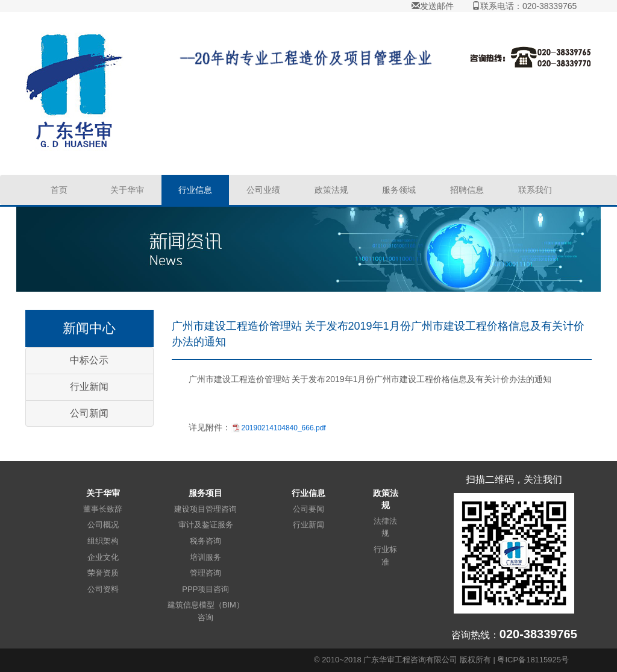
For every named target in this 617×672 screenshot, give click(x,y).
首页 (59, 190)
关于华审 (127, 190)
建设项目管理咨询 (205, 509)
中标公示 (89, 360)
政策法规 (331, 190)
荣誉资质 (103, 573)
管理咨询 (205, 573)
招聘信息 (467, 190)
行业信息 (195, 190)
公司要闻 (308, 509)
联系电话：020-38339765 (524, 6)
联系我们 (535, 190)
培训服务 (205, 557)
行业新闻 (89, 387)
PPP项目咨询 (205, 589)
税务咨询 (205, 541)
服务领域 (399, 190)
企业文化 (103, 557)
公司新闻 (89, 413)
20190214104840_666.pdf (284, 428)
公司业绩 (263, 190)
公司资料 (103, 589)
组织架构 (103, 541)
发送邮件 (433, 6)
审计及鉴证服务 (206, 525)
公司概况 (103, 525)
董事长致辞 (103, 509)
